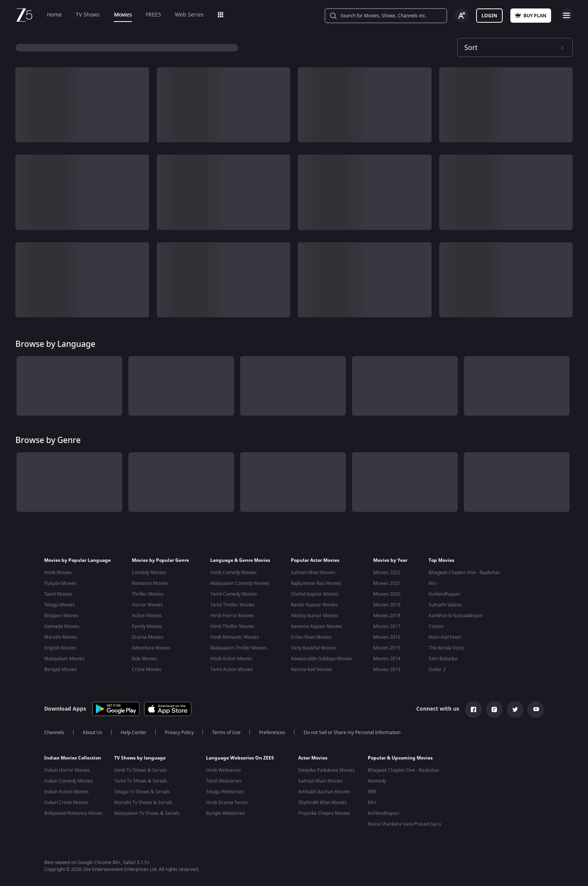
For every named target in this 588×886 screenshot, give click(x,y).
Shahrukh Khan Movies (323, 801)
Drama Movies (148, 637)
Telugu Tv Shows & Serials (142, 790)
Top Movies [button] (441, 560)
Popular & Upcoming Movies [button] (400, 756)
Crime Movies (147, 669)
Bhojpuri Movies (61, 616)
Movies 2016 (387, 637)
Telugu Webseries (225, 790)
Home (54, 15)
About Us (92, 731)
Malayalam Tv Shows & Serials (147, 812)
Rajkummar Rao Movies (316, 583)
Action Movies (147, 616)
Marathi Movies (61, 637)
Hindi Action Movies (231, 659)
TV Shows (88, 15)
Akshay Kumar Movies (315, 616)
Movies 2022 (387, 573)
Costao (436, 626)
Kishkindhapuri (444, 594)
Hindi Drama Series (227, 801)
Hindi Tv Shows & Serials (140, 769)
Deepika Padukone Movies (326, 769)
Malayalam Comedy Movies (240, 583)
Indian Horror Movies (67, 769)
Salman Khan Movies (313, 573)
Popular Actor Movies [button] (315, 560)
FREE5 (153, 15)
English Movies (60, 648)
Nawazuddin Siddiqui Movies (321, 659)
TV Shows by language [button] (140, 756)
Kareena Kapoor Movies (316, 626)
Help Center (134, 731)
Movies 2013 (387, 669)
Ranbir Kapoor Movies (314, 605)
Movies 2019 (387, 605)
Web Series (189, 15)
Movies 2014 (387, 659)
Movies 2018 (387, 616)
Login (489, 16)
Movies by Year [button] (390, 560)
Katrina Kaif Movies (311, 669)
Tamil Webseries (224, 779)
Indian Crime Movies (66, 801)
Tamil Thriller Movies (233, 605)
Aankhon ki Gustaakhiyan (455, 616)
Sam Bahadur (443, 659)
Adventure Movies (151, 648)
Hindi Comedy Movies (233, 573)
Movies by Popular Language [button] (77, 560)
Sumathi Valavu (445, 605)
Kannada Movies (62, 626)
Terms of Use (226, 731)
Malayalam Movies (64, 659)
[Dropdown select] (515, 47)
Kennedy (377, 779)
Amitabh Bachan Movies (324, 790)
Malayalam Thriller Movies (239, 648)
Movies (123, 15)
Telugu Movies (60, 605)
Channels (54, 731)
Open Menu (566, 15)
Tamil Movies (58, 594)
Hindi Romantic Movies (235, 637)
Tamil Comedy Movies (234, 594)
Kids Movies (145, 659)
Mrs (433, 583)
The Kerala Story (446, 648)
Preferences (272, 731)
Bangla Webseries (225, 812)
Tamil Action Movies (232, 669)
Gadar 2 (437, 669)
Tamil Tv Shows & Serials (141, 779)
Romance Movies (150, 583)
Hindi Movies (58, 573)
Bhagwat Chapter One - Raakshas (464, 573)
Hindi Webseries (223, 769)
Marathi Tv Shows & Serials (143, 801)
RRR (372, 790)
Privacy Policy (179, 731)
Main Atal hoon (445, 637)
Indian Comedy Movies (69, 779)
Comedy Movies (149, 573)
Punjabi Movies (60, 583)
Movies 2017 (387, 626)
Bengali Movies (61, 669)
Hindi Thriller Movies (232, 626)
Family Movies (147, 626)
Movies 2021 (387, 583)
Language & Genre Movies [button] (240, 560)
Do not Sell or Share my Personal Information (352, 731)
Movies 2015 (387, 648)
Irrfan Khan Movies (311, 637)
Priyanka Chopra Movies (324, 812)
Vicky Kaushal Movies (314, 648)
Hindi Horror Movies (232, 616)
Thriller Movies (148, 594)
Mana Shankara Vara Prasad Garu (404, 823)
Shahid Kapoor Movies (315, 594)
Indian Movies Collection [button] (73, 756)
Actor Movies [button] (313, 756)
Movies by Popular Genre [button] (160, 560)
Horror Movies (147, 605)
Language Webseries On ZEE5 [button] (240, 756)
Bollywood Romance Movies (74, 812)
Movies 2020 (387, 594)
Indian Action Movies (66, 790)
